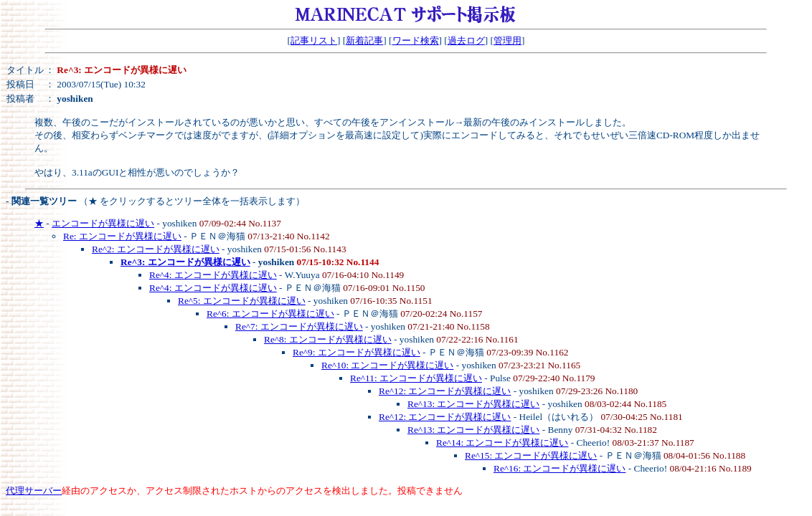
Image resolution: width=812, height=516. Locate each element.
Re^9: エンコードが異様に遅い (357, 352)
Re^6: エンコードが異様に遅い (270, 314)
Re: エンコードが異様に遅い (122, 236)
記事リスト (314, 40)
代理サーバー (34, 491)
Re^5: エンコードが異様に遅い (242, 301)
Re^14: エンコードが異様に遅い (502, 443)
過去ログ (466, 40)
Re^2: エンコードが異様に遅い (156, 249)
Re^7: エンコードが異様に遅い (299, 326)
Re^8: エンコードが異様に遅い (328, 339)
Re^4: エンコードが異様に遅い (213, 275)
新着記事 (364, 40)
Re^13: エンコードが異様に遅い (473, 404)
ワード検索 (416, 40)
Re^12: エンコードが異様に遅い (445, 391)
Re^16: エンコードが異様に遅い (560, 468)
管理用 (507, 40)
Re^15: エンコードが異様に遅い (531, 455)
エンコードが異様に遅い (103, 223)
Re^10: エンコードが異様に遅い (387, 365)
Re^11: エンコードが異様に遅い (416, 378)
